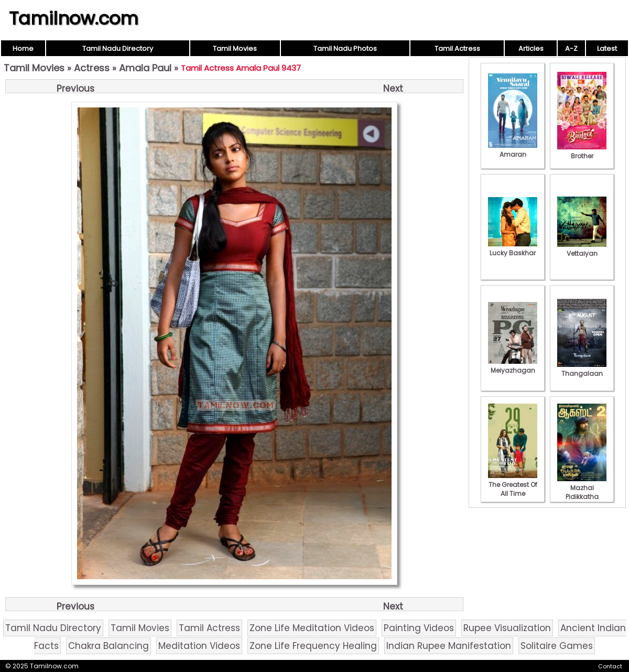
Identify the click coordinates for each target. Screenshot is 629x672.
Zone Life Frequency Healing (313, 646)
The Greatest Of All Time (513, 485)
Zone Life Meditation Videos (312, 628)
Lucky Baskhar (513, 248)
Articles (531, 48)
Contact (610, 666)
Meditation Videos (199, 646)
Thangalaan (582, 369)
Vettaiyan (582, 249)
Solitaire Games (557, 646)
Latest (607, 48)
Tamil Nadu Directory (118, 48)
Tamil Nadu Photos (345, 48)
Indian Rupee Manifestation (449, 646)
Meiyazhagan (513, 366)
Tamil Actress (457, 48)
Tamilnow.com (74, 18)
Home (23, 48)
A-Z (571, 48)
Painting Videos (419, 628)
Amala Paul (145, 68)
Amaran (513, 150)
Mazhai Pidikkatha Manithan (582, 492)
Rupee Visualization (507, 628)
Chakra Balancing (109, 646)
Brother (582, 151)
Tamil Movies (235, 48)
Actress (92, 68)
